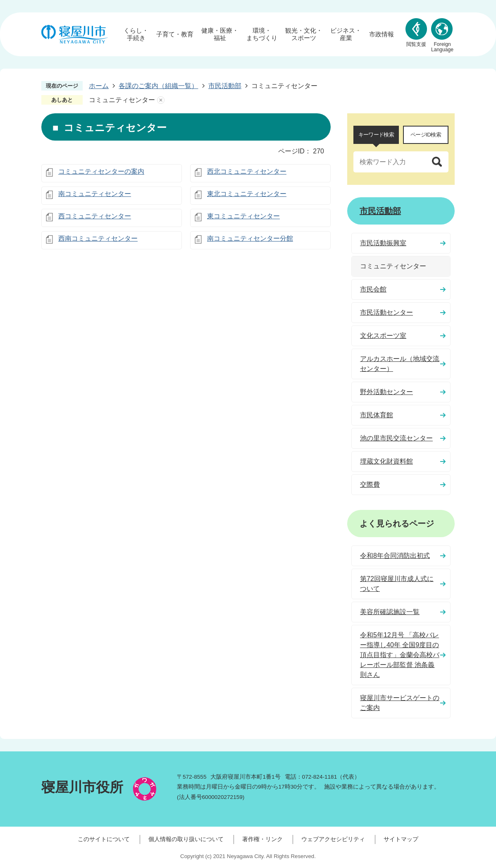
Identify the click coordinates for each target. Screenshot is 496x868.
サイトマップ (401, 839)
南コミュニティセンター (95, 194)
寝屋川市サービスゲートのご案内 (400, 703)
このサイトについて (104, 839)
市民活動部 (225, 86)
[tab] (376, 135)
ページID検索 (426, 135)
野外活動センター (386, 392)
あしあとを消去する (161, 100)
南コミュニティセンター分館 (250, 238)
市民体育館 (377, 415)
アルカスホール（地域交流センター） (400, 364)
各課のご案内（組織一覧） (158, 86)
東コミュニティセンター (243, 216)
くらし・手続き (136, 34)
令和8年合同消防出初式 (395, 556)
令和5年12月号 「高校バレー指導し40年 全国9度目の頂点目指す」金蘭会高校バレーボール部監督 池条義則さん (400, 655)
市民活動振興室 (383, 243)
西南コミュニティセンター (98, 238)
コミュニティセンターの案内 (101, 171)
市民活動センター (386, 312)
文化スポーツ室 (383, 336)
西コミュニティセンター (95, 216)
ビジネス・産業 (346, 34)
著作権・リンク (262, 839)
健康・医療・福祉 (220, 34)
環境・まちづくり (262, 34)
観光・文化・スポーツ (304, 34)
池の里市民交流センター (396, 438)
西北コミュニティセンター (247, 171)
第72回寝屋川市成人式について (397, 584)
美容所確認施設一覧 (390, 612)
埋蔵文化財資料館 (386, 461)
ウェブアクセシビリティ (333, 839)
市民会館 (373, 289)
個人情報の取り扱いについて (186, 839)
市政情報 (382, 34)
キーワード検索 (376, 135)
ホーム (99, 86)
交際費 (370, 484)
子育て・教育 (175, 34)
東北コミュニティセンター (247, 194)
